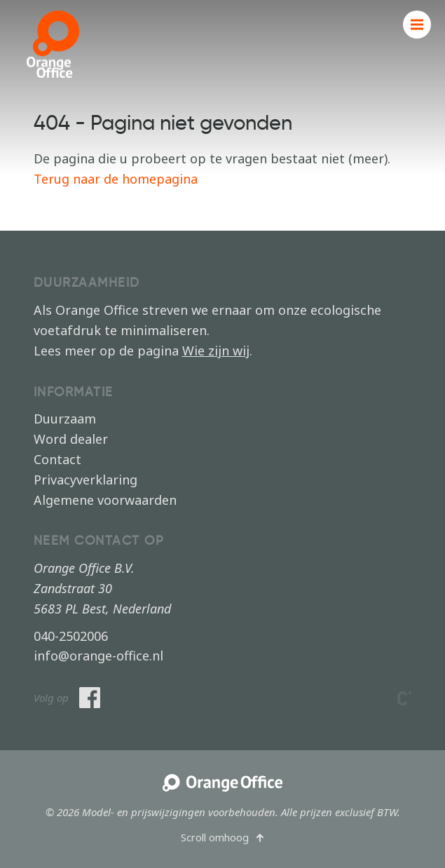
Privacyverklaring (85, 480)
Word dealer (71, 439)
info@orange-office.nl (98, 656)
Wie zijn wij (216, 351)
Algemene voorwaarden (105, 500)
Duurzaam (65, 419)
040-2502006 (71, 636)
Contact (57, 459)
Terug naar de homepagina (116, 179)
